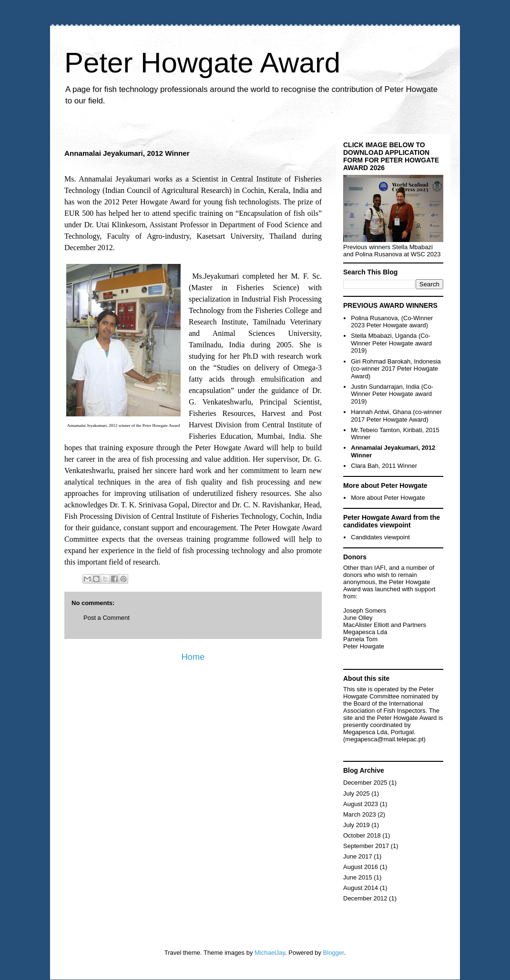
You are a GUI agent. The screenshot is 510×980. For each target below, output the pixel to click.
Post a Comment (107, 618)
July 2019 (357, 825)
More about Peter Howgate (388, 498)
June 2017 (358, 856)
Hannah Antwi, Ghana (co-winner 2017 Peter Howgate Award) (396, 416)
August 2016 (361, 867)
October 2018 (362, 835)
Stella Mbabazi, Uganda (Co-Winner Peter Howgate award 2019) (391, 343)
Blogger (334, 953)
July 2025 (357, 793)
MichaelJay (270, 953)
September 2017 (366, 846)
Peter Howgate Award (202, 63)
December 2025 (365, 783)
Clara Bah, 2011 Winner (384, 466)
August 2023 (361, 804)
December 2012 (365, 898)
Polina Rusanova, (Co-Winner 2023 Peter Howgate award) (392, 322)
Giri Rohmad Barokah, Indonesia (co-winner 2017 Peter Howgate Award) (396, 369)
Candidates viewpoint (380, 537)
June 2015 (358, 877)
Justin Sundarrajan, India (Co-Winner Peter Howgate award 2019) (392, 394)
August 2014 (361, 888)
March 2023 (360, 814)
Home (193, 657)
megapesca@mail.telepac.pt (384, 739)
